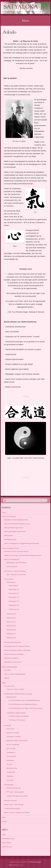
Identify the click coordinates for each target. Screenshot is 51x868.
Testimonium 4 (11, 622)
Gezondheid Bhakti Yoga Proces (15, 532)
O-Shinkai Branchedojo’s (12, 809)
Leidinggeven (11, 752)
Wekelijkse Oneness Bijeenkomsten (16, 520)
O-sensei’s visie (9, 686)
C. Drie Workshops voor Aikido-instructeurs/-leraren (26, 708)
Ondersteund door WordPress (19, 862)
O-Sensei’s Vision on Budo (15, 689)
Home (4, 513)
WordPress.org (7, 847)
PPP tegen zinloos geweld (15, 792)
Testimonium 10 (14, 590)
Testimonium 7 (11, 634)
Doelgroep (10, 776)
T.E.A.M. (9, 764)
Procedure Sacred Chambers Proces (16, 551)
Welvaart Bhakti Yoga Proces (14, 528)
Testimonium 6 (11, 630)
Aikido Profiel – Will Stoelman (14, 805)
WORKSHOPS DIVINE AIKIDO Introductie (18, 694)
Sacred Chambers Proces (10, 548)
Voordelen (7, 670)
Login (4, 834)
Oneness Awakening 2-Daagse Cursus (17, 524)
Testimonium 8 (11, 638)
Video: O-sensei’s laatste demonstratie (17, 812)
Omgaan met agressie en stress (17, 796)
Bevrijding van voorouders (13, 662)
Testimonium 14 (14, 605)
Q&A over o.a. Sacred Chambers (15, 571)
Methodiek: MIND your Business (17, 741)
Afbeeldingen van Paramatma (16, 563)
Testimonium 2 (11, 614)
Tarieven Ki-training (10, 801)
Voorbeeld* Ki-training (14, 737)
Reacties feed (6, 843)
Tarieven (7, 678)
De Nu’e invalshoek (13, 744)
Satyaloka (21, 7)
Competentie (11, 772)
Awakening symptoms (11, 658)
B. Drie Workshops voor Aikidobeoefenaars (23, 704)
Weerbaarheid (9, 785)
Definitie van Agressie (14, 788)
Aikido (4, 683)
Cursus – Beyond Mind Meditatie (15, 674)
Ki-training (7, 725)
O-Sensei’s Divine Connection (18, 716)
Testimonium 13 (14, 601)
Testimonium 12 (14, 597)
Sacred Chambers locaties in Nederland (17, 650)
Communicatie (11, 756)
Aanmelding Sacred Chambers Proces (17, 646)
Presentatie (10, 760)
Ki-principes (10, 729)
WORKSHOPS (11, 697)
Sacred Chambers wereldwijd (14, 654)
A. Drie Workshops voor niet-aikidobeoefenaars (24, 700)
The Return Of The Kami (17, 720)
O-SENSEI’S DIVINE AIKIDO (16, 713)
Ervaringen (10, 780)
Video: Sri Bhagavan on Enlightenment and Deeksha (22, 543)
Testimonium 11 (14, 593)
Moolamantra (8, 535)
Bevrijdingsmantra (10, 539)
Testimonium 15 (14, 609)
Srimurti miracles (12, 567)
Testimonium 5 (11, 626)
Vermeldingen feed (8, 839)
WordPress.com (18, 865)
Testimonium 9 (13, 586)
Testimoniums (9, 579)
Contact (4, 821)
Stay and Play (11, 748)
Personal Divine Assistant (13, 642)
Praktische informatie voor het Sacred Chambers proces (23, 555)
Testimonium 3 (11, 618)
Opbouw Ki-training (13, 733)
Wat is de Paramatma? (12, 559)
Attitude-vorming (12, 768)
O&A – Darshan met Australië (16, 574)
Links (4, 817)
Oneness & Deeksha (9, 516)
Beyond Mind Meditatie (10, 667)
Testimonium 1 (11, 582)
